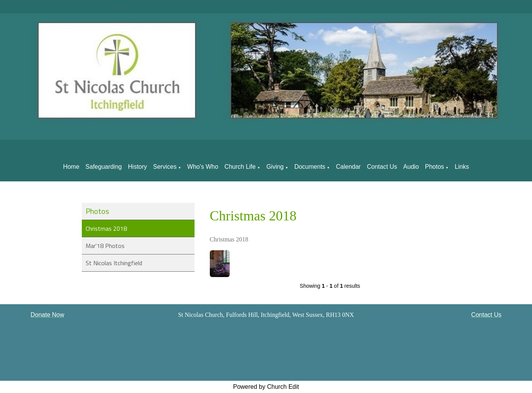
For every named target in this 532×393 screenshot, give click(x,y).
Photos (435, 167)
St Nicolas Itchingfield (114, 263)
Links (462, 167)
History (138, 167)
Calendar (348, 167)
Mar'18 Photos (105, 246)
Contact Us (382, 167)
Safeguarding (104, 167)
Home (71, 167)
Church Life (240, 167)
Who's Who (203, 167)
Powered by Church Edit (266, 387)
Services (165, 167)
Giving (275, 167)
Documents (310, 167)
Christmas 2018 (106, 228)
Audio (411, 167)
